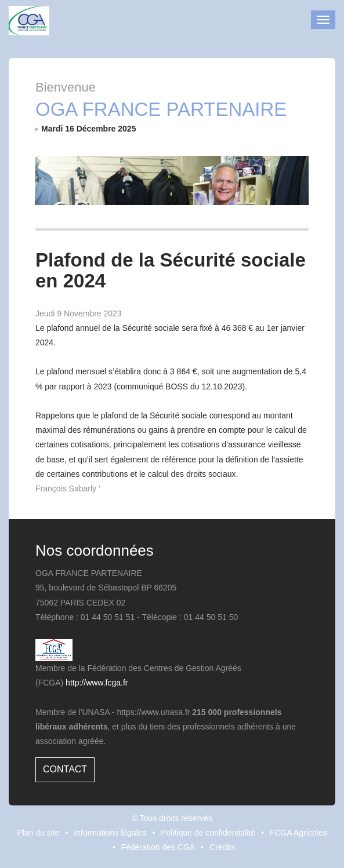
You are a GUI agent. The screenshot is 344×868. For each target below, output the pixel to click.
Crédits (222, 847)
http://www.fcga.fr (97, 683)
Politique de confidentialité (208, 833)
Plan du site (38, 833)
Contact (65, 769)
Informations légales (110, 833)
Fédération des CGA (158, 847)
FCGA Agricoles (298, 833)
